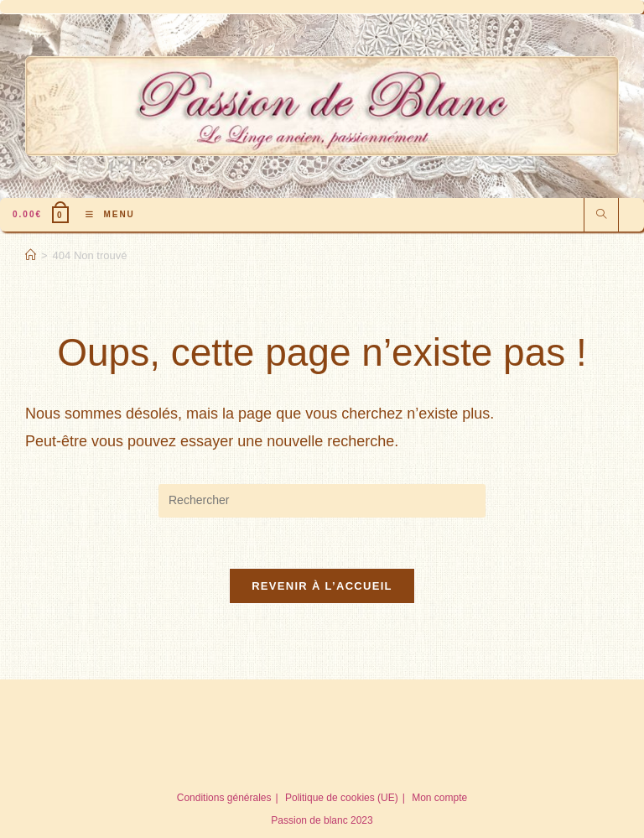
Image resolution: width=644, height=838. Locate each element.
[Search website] (601, 216)
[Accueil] (31, 255)
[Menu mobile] (104, 214)
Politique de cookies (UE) (342, 798)
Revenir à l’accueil (322, 586)
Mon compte (439, 798)
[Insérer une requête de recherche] (322, 501)
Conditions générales (224, 798)
